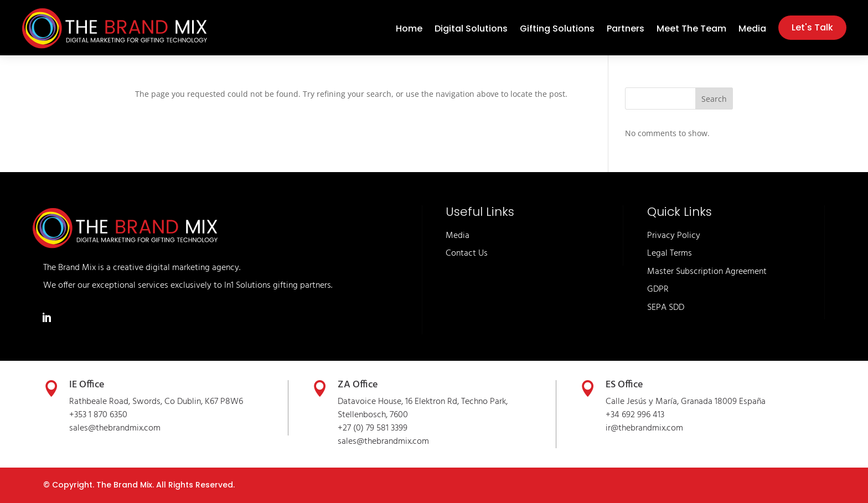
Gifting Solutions (557, 30)
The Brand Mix (124, 485)
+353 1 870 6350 (98, 415)
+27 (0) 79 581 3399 (373, 428)
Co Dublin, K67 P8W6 (204, 402)
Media (752, 30)
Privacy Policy (674, 236)
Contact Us (467, 253)
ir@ (612, 428)
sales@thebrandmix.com (115, 428)
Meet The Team (691, 30)
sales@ (351, 442)
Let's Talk (812, 27)
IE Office (87, 385)
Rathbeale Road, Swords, (117, 402)
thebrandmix (388, 442)
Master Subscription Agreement (707, 272)
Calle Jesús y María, (643, 402)
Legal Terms (670, 253)
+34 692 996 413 (635, 415)
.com (420, 442)
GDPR (658, 289)
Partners (626, 30)
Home (409, 30)
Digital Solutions (471, 30)
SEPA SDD (666, 308)
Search (714, 99)
